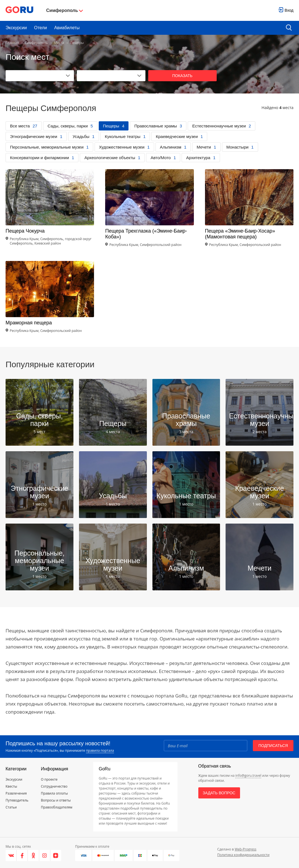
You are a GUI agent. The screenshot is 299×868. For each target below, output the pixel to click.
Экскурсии (16, 28)
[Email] (206, 746)
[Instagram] (45, 855)
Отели (40, 28)
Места (59, 43)
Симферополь (36, 43)
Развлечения (16, 793)
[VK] (11, 855)
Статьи (11, 807)
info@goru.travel (248, 775)
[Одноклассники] (33, 855)
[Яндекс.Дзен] (56, 855)
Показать (182, 76)
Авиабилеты (67, 28)
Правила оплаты (54, 793)
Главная (12, 43)
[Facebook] (22, 855)
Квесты (11, 786)
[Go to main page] (19, 10)
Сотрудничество (54, 786)
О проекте (49, 779)
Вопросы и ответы (56, 800)
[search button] (289, 28)
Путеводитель (17, 800)
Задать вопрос (219, 793)
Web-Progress (246, 849)
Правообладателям (57, 807)
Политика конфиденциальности (243, 855)
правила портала (100, 750)
